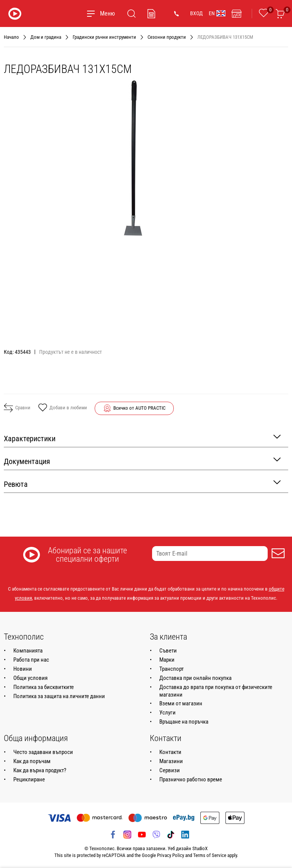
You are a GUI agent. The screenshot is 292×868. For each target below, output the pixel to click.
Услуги (167, 713)
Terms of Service (210, 855)
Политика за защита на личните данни (59, 696)
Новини (23, 669)
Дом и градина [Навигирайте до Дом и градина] (46, 37)
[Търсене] (132, 14)
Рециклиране (29, 779)
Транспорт (171, 669)
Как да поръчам (32, 761)
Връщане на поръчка (184, 722)
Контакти (170, 752)
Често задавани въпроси (43, 752)
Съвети (168, 651)
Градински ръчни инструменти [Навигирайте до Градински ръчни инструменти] (104, 37)
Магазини (171, 761)
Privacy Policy (171, 855)
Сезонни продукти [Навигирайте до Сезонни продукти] (167, 37)
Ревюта (142, 484)
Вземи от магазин (181, 703)
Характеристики (142, 438)
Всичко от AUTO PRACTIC (139, 408)
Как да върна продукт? (40, 770)
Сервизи (170, 770)
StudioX (200, 848)
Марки (167, 660)
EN (217, 13)
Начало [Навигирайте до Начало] (11, 37)
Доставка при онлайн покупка (195, 678)
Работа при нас (31, 660)
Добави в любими (63, 408)
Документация (142, 461)
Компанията (28, 651)
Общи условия (30, 678)
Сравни (17, 408)
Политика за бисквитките (44, 687)
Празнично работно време (191, 779)
